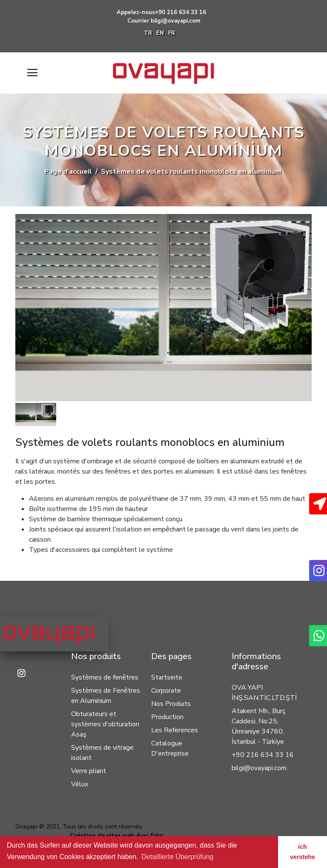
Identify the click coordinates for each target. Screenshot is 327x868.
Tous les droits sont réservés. (103, 827)
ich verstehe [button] (303, 852)
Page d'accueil (68, 171)
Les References (175, 730)
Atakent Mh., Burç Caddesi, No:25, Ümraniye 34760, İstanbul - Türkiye (258, 726)
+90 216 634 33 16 (181, 12)
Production (167, 717)
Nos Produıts (171, 704)
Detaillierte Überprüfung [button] (177, 857)
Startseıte (167, 677)
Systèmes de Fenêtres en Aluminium (106, 696)
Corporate (166, 691)
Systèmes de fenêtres (105, 677)
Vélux (80, 784)
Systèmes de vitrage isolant (102, 753)
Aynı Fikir (150, 835)
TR (148, 33)
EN (160, 33)
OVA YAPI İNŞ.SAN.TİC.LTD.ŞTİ (264, 693)
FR (172, 33)
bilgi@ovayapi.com (175, 21)
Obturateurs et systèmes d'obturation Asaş (105, 724)
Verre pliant (89, 771)
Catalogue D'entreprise (170, 748)
